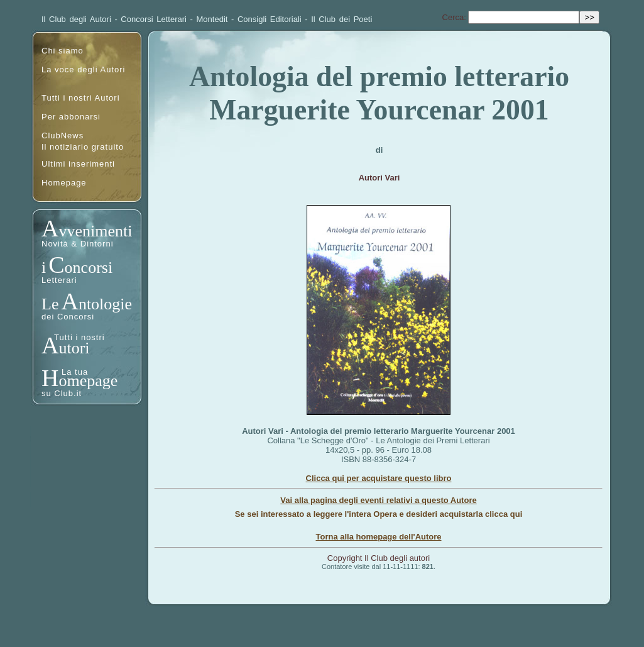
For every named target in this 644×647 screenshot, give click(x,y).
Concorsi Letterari (154, 19)
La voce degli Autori (83, 69)
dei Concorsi (68, 317)
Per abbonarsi (71, 117)
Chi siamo (63, 51)
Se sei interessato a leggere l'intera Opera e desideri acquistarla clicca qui (379, 514)
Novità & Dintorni (78, 244)
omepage (88, 381)
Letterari (59, 280)
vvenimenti (95, 231)
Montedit (212, 19)
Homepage (64, 183)
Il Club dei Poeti (341, 19)
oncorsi (89, 268)
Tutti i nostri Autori (81, 98)
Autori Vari (379, 178)
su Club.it (62, 393)
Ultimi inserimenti (78, 164)
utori (74, 348)
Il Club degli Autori (76, 19)
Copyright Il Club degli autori (379, 558)
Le (50, 304)
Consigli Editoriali (270, 19)
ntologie (105, 304)
